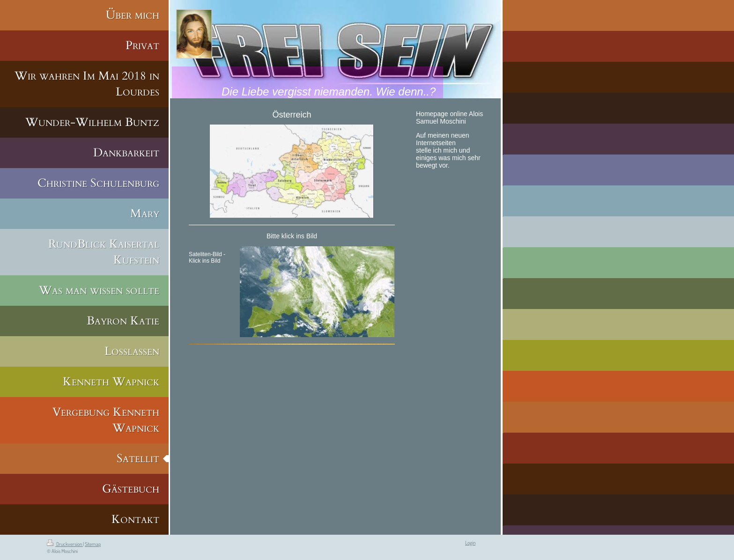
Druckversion (65, 544)
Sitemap (93, 544)
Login (470, 543)
